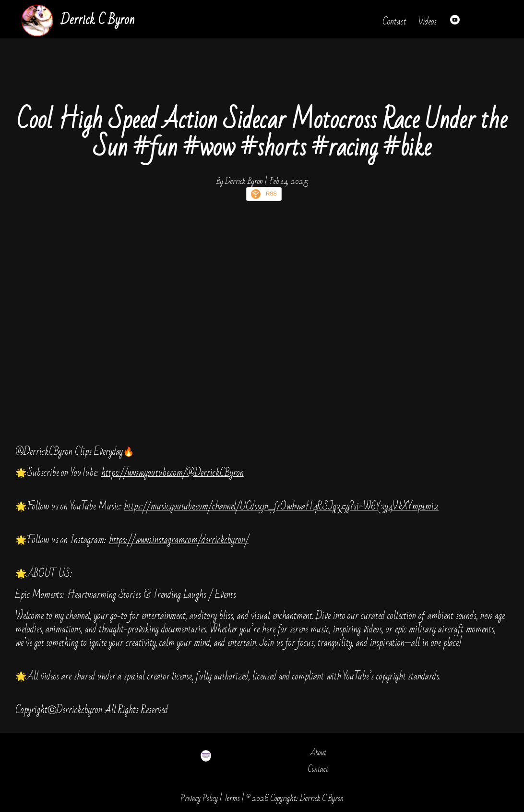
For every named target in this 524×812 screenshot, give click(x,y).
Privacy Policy (199, 798)
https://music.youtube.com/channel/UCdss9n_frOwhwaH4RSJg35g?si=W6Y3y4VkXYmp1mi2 (281, 506)
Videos (427, 22)
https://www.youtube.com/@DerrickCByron (173, 473)
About (318, 753)
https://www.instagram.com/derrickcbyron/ (179, 540)
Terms (232, 798)
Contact (394, 22)
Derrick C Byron (97, 20)
